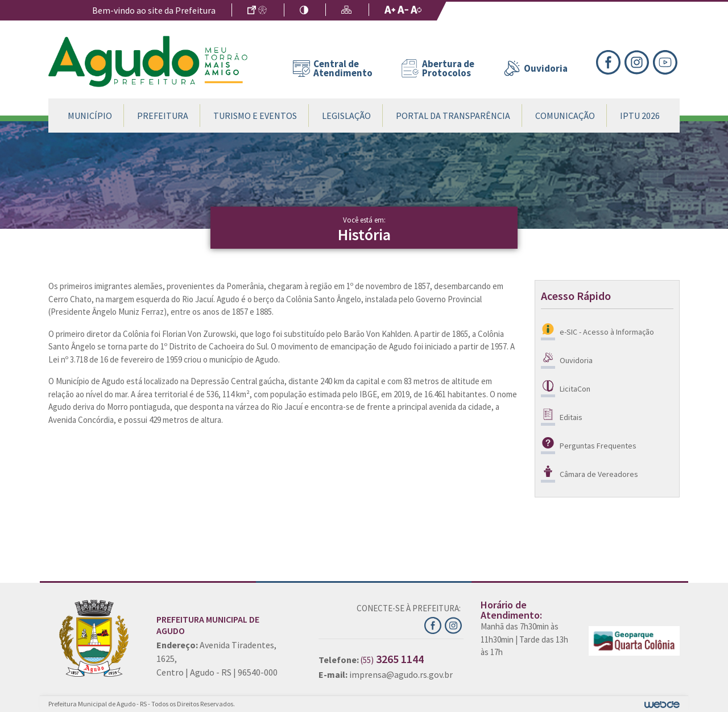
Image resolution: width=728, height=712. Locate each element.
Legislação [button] (346, 116)
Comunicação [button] (565, 116)
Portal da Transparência (453, 116)
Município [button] (90, 116)
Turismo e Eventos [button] (255, 116)
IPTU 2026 (640, 116)
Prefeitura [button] (163, 116)
